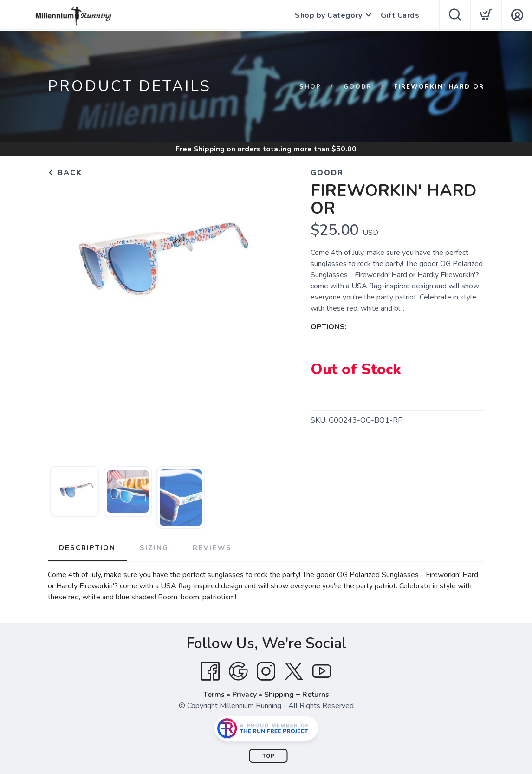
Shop (310, 87)
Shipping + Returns (297, 695)
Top (269, 756)
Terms (214, 695)
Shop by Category (328, 15)
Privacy (244, 695)
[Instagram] (266, 671)
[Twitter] (294, 671)
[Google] (238, 671)
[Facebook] (210, 671)
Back (65, 173)
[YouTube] (322, 671)
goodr (358, 87)
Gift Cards (400, 15)
